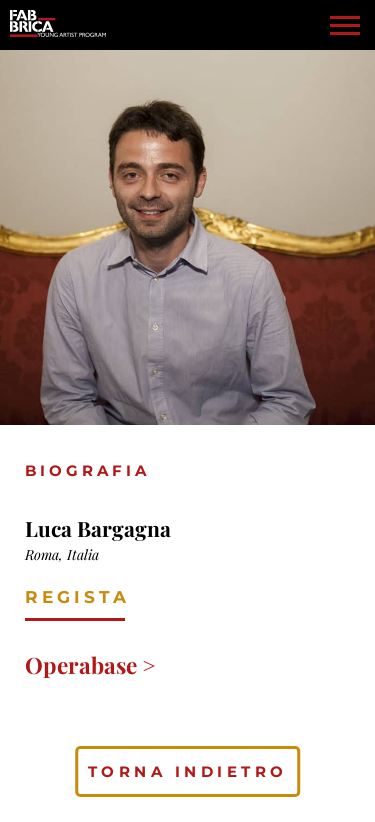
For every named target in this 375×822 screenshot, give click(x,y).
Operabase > (90, 665)
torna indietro (188, 771)
